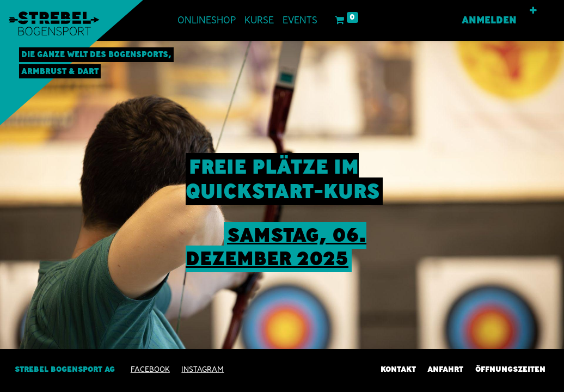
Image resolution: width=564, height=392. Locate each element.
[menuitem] (207, 20)
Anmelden (489, 20)
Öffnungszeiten (510, 369)
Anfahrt (445, 369)
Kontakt (398, 369)
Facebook (150, 369)
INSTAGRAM (203, 369)
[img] (541, 215)
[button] (533, 11)
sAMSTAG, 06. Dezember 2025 (276, 247)
